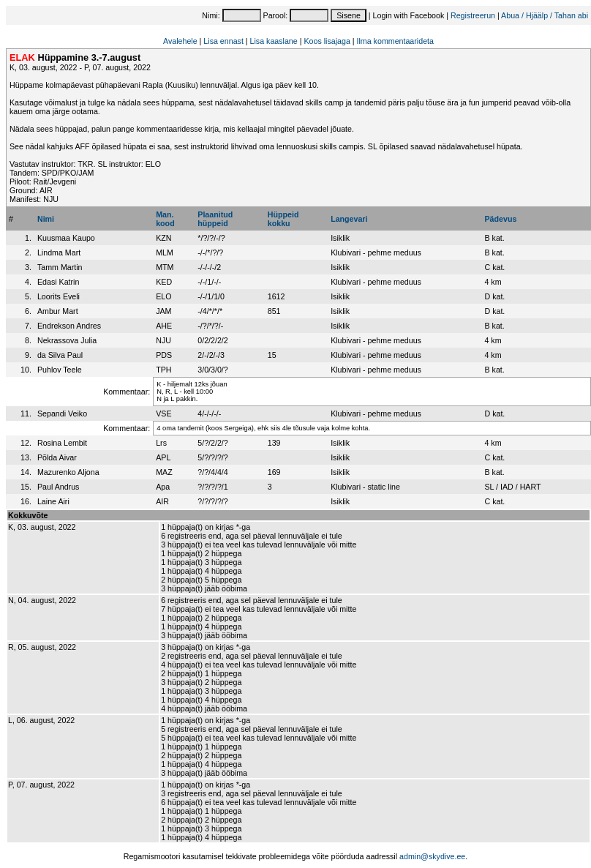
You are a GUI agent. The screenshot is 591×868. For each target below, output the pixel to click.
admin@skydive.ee (432, 856)
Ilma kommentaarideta (395, 41)
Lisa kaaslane (274, 41)
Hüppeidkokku (283, 219)
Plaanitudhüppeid (215, 219)
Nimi (46, 219)
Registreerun (473, 15)
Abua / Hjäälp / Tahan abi (545, 15)
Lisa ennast (223, 41)
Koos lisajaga (327, 41)
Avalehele (180, 41)
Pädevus (500, 219)
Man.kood (165, 219)
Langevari (349, 219)
